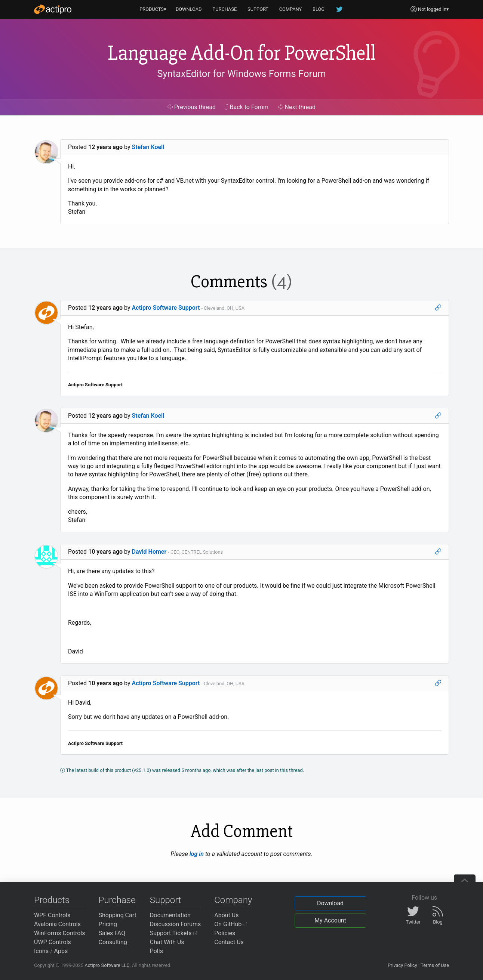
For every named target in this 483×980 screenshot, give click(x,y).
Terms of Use (435, 965)
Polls (156, 951)
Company (233, 900)
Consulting (113, 942)
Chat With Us (167, 942)
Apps (61, 951)
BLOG (319, 9)
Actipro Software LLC (107, 965)
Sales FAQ (112, 933)
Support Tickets (174, 933)
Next (297, 107)
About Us (226, 915)
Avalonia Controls (57, 924)
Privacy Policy (402, 965)
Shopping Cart (118, 915)
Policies (225, 933)
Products (52, 900)
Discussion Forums (176, 924)
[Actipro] (53, 9)
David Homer (149, 552)
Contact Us (229, 942)
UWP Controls (53, 942)
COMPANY (291, 9)
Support (166, 900)
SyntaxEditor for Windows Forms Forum (241, 74)
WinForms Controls (60, 933)
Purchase (117, 900)
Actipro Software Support (166, 308)
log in (197, 854)
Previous (192, 107)
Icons (41, 951)
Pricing (108, 924)
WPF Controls (52, 915)
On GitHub (231, 924)
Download (330, 903)
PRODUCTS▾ (153, 9)
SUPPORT (258, 9)
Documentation (170, 915)
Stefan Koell (148, 147)
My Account (330, 920)
